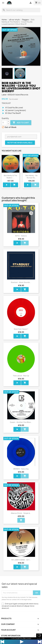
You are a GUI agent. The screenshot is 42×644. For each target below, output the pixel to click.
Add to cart (21, 123)
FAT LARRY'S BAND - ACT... (21, 560)
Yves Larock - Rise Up (21, 376)
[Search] (21, 10)
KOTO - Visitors (21, 236)
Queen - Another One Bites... (21, 422)
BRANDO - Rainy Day (21, 469)
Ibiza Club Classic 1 (21, 329)
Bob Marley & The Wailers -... (10, 177)
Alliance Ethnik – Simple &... (21, 513)
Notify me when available (20, 143)
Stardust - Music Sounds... (21, 282)
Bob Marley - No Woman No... (32, 177)
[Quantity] (4, 123)
